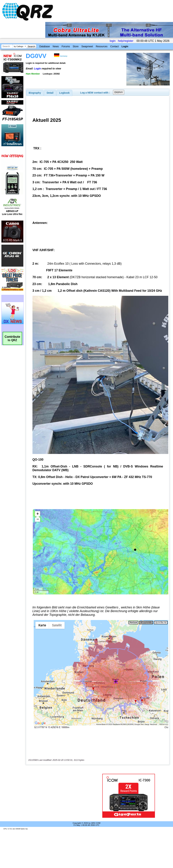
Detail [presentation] (50, 93)
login (113, 41)
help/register (126, 41)
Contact (114, 46)
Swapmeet (87, 46)
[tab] (35, 93)
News (56, 46)
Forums (66, 46)
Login (125, 46)
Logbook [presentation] (64, 93)
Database (45, 46)
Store (76, 46)
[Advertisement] (59, 796)
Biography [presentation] (35, 93)
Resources (102, 46)
